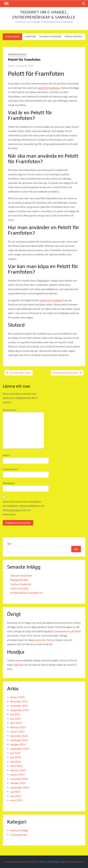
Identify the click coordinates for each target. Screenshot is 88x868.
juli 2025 (15, 714)
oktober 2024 (18, 744)
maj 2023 (16, 796)
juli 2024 (15, 753)
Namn (7, 455)
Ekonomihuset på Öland (68, 631)
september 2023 (20, 787)
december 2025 (19, 701)
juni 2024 (16, 757)
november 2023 (19, 779)
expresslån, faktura (44, 640)
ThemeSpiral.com (74, 862)
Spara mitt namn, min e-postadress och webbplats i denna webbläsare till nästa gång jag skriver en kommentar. (23, 508)
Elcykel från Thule (20, 373)
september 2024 (20, 749)
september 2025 (20, 710)
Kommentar (10, 410)
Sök (9, 544)
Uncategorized (19, 835)
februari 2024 (18, 770)
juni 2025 (16, 719)
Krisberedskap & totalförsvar (27, 593)
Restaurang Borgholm (65, 373)
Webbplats (9, 483)
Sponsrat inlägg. (17, 54)
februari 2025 (18, 727)
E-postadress (11, 469)
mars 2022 (16, 800)
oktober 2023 (18, 783)
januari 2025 (18, 731)
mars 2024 (16, 766)
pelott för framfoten (49, 88)
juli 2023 (15, 792)
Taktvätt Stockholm (21, 576)
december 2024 (19, 736)
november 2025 (19, 706)
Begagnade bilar (29, 36)
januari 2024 (18, 774)
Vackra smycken (76, 36)
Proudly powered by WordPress (21, 862)
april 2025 (16, 723)
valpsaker (19, 665)
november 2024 (19, 740)
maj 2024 (16, 762)
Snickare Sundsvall (53, 36)
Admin (11, 66)
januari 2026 (18, 697)
